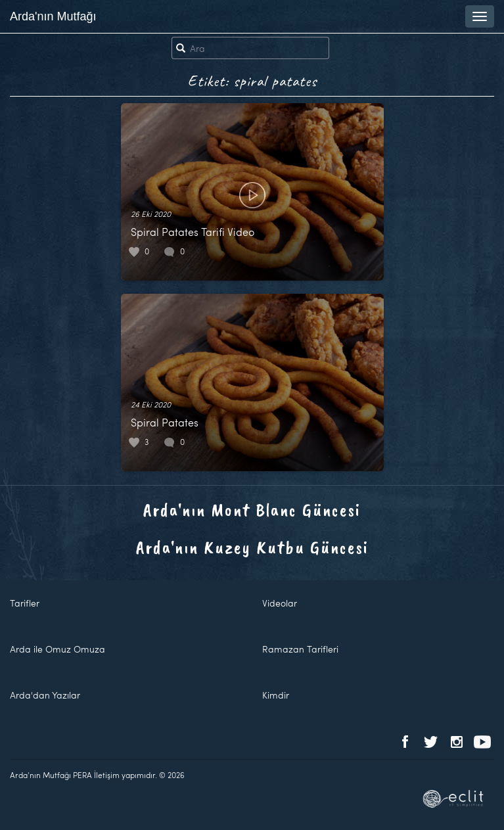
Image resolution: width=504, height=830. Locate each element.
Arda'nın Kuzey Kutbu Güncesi (252, 547)
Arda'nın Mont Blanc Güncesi (252, 510)
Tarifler (25, 603)
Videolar (280, 603)
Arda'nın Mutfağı (53, 16)
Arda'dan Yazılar (45, 695)
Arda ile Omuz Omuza (57, 649)
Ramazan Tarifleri (300, 649)
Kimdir (276, 695)
